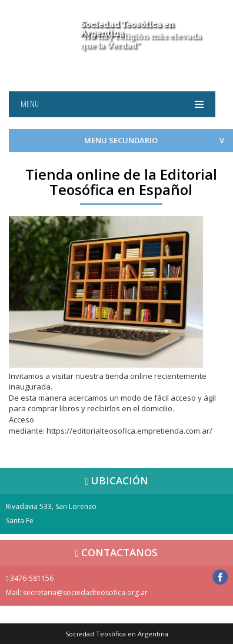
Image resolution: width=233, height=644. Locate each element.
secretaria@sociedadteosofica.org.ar (85, 592)
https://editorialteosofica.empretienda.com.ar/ (129, 431)
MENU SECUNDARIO (121, 140)
